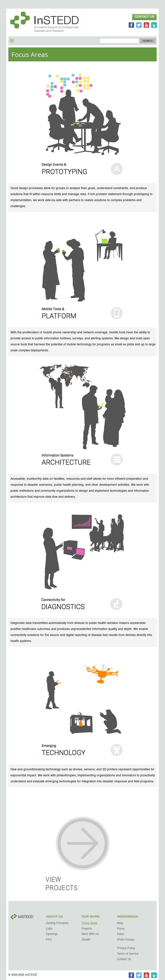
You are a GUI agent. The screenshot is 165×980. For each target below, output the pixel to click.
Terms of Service (128, 954)
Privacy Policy (126, 948)
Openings (52, 934)
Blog (120, 923)
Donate (86, 940)
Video (121, 934)
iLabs (49, 929)
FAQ (49, 940)
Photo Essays (126, 940)
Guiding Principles (57, 923)
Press (121, 929)
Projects (87, 929)
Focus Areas (89, 923)
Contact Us (144, 17)
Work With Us (90, 934)
